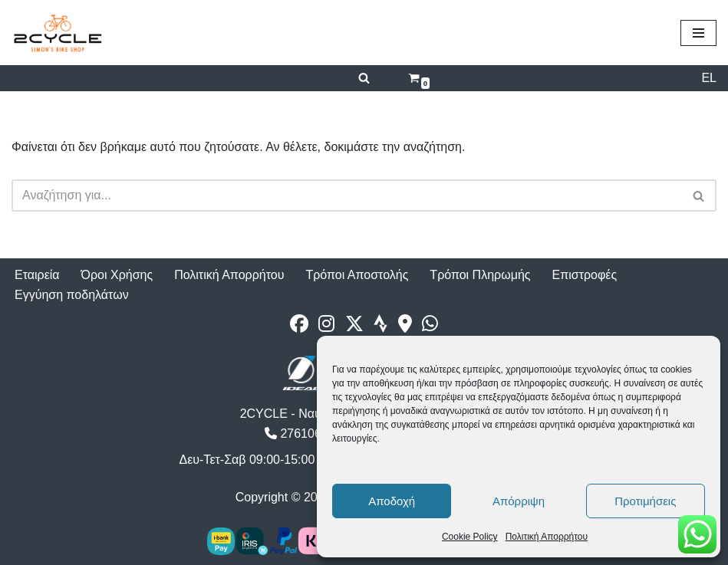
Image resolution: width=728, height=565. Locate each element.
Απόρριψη (519, 501)
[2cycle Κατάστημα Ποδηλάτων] (58, 33)
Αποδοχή (392, 501)
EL (709, 78)
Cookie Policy (470, 537)
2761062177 (306, 434)
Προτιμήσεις (645, 501)
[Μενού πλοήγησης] (698, 33)
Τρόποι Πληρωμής (480, 275)
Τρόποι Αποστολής (357, 275)
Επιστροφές (585, 275)
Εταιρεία (37, 275)
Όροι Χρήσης (117, 275)
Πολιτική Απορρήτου (547, 537)
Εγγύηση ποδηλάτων (72, 295)
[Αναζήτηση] (364, 78)
